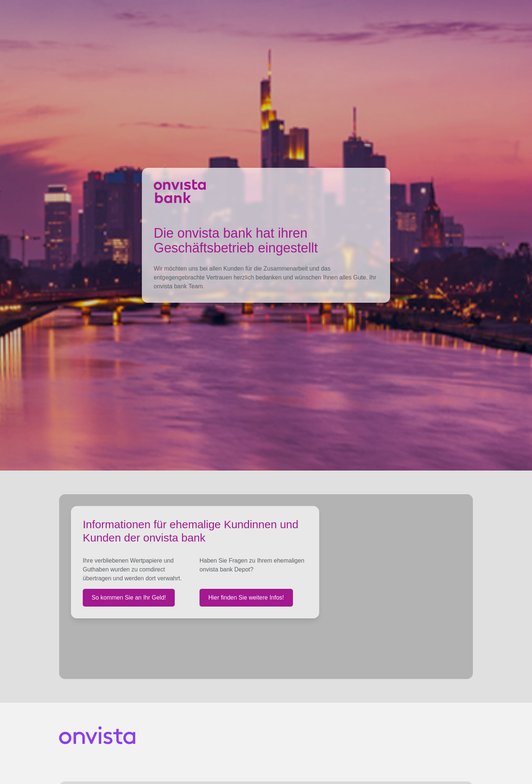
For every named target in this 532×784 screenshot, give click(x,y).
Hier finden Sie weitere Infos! (246, 598)
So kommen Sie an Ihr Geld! (129, 598)
